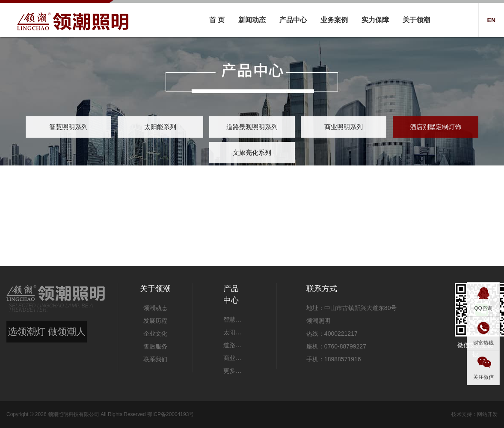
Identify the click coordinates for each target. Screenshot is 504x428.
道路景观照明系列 (252, 127)
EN (491, 20)
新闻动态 (252, 20)
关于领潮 (416, 20)
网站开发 (487, 414)
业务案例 (334, 20)
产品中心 (293, 20)
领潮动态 (155, 308)
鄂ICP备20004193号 (170, 414)
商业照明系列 (344, 127)
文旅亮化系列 (252, 152)
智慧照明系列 (68, 127)
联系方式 (322, 289)
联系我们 (155, 359)
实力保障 (375, 20)
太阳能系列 (160, 127)
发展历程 (155, 321)
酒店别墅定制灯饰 (436, 127)
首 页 (217, 20)
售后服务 (155, 346)
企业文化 (155, 334)
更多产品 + (234, 371)
